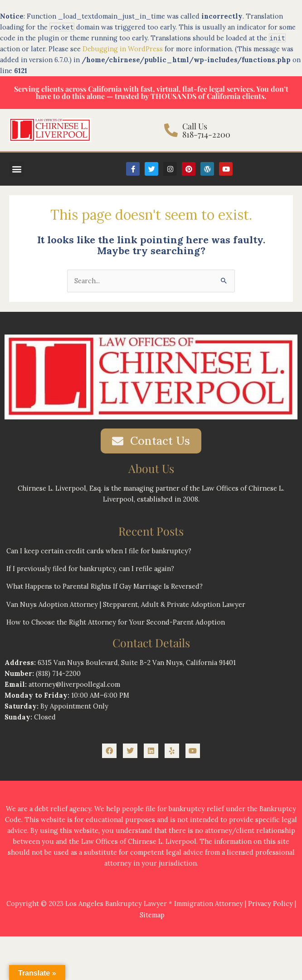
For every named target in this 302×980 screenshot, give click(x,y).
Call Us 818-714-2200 (206, 130)
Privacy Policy (270, 904)
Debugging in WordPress (123, 49)
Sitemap (152, 915)
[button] (17, 169)
